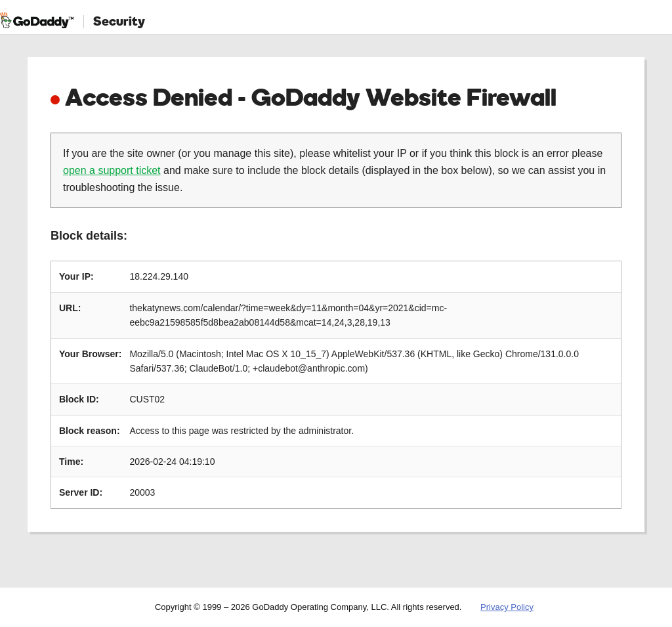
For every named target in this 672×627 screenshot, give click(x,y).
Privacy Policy (507, 607)
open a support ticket (112, 170)
